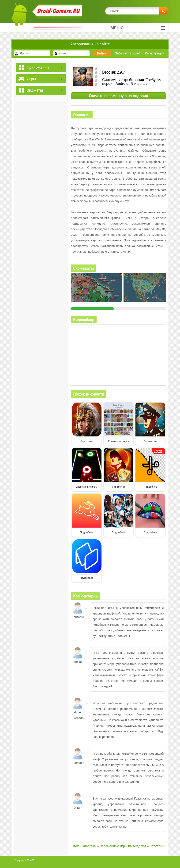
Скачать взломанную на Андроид (118, 96)
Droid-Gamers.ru (84, 846)
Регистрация (155, 53)
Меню (138, 28)
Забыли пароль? (128, 53)
